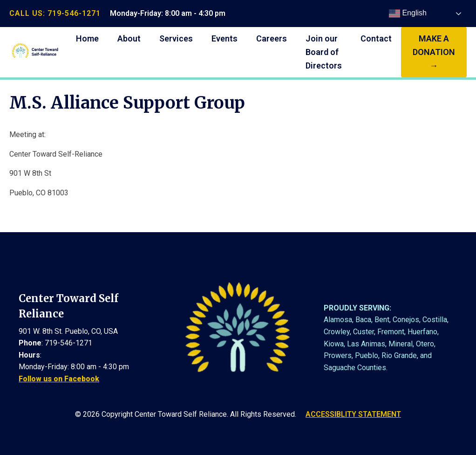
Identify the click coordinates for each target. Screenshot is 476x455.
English (408, 14)
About (129, 38)
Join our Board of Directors (324, 52)
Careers (272, 38)
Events (224, 38)
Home (87, 38)
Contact (376, 38)
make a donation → (434, 52)
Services (176, 38)
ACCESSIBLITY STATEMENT (353, 414)
